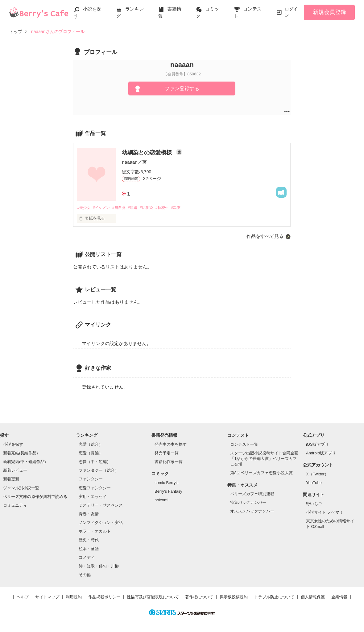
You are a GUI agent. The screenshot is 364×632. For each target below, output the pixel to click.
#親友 (186, 208)
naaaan (130, 162)
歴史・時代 (89, 540)
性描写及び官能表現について (153, 598)
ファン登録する (182, 88)
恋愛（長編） (91, 453)
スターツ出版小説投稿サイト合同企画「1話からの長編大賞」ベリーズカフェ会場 (264, 459)
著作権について (199, 598)
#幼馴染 (154, 208)
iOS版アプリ (317, 445)
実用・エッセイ (93, 497)
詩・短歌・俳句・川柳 (99, 566)
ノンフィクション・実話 (101, 523)
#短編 (138, 208)
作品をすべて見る (265, 237)
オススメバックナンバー (252, 512)
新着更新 (11, 480)
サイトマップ (47, 598)
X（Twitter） (317, 474)
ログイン (291, 12)
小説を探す (13, 445)
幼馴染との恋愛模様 (148, 153)
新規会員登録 (329, 12)
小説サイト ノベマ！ (325, 513)
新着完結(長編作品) (21, 453)
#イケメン (104, 208)
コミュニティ (15, 506)
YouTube (314, 483)
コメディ (87, 558)
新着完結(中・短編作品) (25, 462)
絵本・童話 (89, 549)
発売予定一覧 (167, 453)
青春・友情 (89, 514)
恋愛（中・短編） (95, 462)
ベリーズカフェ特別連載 (252, 494)
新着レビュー (15, 471)
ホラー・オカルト (95, 532)
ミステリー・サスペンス (101, 506)
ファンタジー (91, 480)
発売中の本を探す (171, 445)
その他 (85, 575)
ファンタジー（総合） (99, 471)
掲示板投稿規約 (234, 598)
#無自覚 (123, 208)
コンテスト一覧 (244, 445)
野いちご (314, 504)
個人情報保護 (313, 598)
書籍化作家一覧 (169, 462)
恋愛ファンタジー (95, 488)
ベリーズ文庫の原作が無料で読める (35, 497)
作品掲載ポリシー (104, 598)
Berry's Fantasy (168, 492)
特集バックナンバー (248, 503)
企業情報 (339, 598)
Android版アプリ (321, 453)
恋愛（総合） (91, 445)
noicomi (161, 500)
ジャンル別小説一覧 (21, 488)
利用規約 (74, 598)
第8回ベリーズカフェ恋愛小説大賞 (261, 473)
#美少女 (84, 208)
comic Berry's (167, 483)
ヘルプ (23, 598)
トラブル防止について (274, 598)
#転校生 (171, 208)
